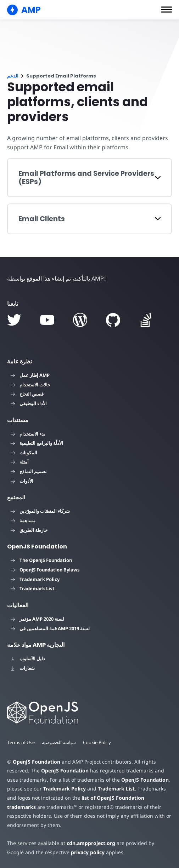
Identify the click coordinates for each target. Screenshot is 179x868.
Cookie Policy (98, 742)
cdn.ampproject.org (89, 843)
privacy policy (68, 852)
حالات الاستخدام (30, 385)
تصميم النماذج (29, 471)
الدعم (13, 76)
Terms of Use (21, 742)
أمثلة (20, 462)
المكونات (24, 453)
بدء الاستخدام (28, 434)
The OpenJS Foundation (41, 560)
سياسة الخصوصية (60, 742)
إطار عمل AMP (30, 375)
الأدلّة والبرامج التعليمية (37, 443)
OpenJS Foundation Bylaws (45, 570)
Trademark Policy (35, 579)
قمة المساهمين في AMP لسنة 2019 (50, 628)
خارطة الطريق (29, 530)
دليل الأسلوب (28, 659)
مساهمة (23, 521)
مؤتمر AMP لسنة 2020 (37, 619)
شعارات (23, 668)
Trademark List (33, 588)
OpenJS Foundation (36, 762)
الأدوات (22, 481)
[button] (167, 10)
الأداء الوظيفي (29, 403)
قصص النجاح (27, 394)
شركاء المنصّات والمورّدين (40, 511)
